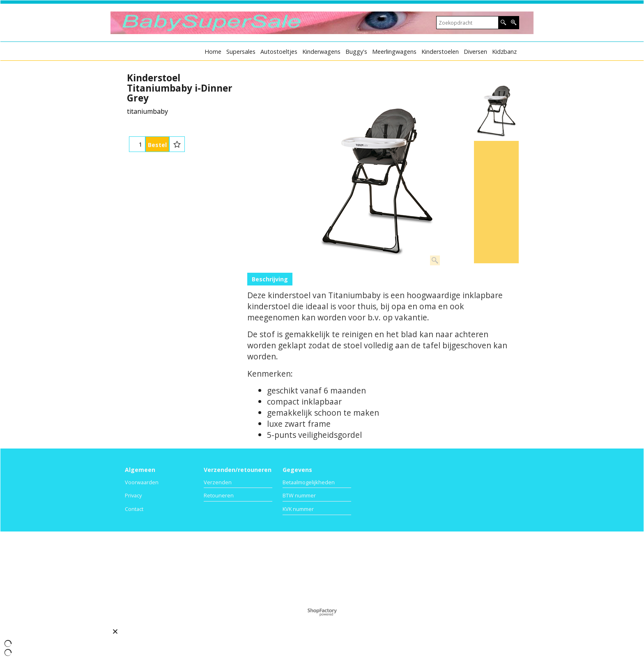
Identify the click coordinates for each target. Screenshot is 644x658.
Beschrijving (270, 279)
